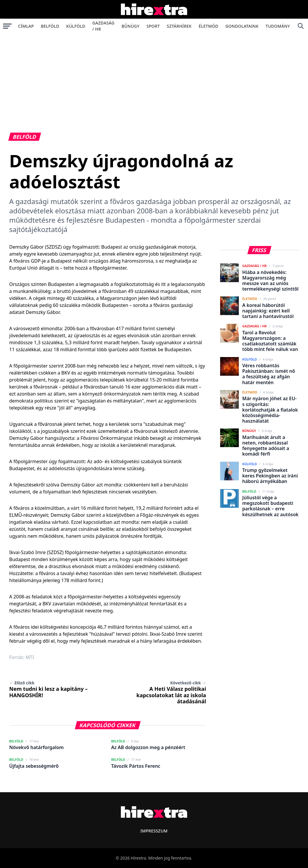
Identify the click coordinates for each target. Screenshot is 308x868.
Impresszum (154, 831)
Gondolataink (242, 26)
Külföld (76, 26)
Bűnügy (131, 26)
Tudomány (278, 26)
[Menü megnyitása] (7, 26)
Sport (153, 26)
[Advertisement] (154, 77)
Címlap (26, 26)
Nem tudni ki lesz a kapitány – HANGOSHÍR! (49, 689)
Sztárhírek (179, 26)
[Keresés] (301, 26)
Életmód (208, 26)
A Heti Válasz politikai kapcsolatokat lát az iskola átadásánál (171, 692)
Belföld (50, 26)
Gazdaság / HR (103, 26)
